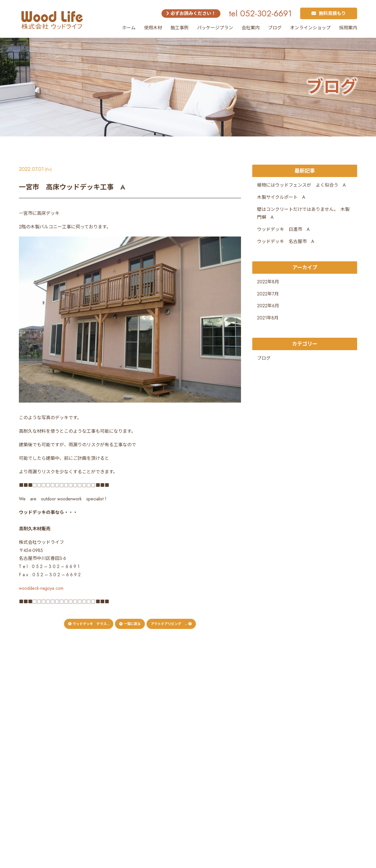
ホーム (129, 28)
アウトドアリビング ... (171, 624)
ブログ (275, 28)
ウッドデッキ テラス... (89, 624)
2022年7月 (268, 294)
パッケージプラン (215, 28)
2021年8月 (268, 318)
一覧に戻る (130, 624)
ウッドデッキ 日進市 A (283, 229)
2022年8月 (268, 282)
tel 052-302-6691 (260, 13)
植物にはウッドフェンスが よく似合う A (301, 185)
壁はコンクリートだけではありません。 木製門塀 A (303, 213)
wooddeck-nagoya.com (41, 588)
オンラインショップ (310, 28)
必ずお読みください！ (191, 13)
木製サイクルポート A (281, 197)
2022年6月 (268, 306)
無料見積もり (329, 13)
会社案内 (251, 28)
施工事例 (180, 28)
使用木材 (153, 28)
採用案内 (348, 28)
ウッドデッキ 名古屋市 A (286, 241)
